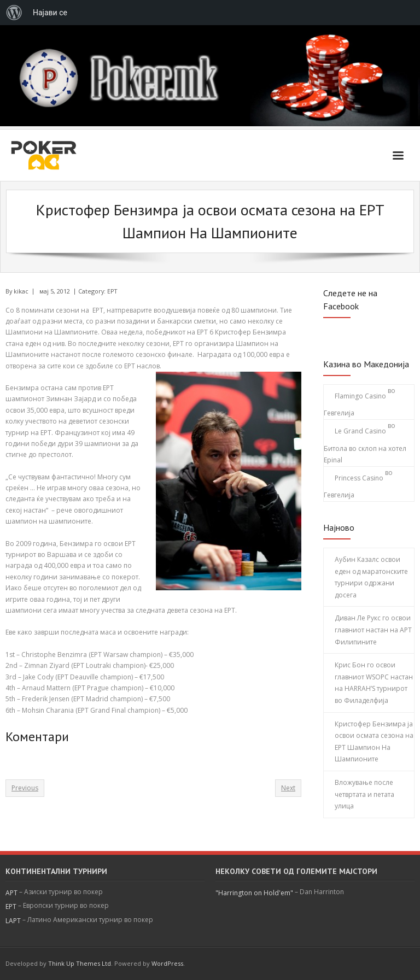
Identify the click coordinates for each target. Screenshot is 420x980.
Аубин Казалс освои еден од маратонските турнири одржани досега (371, 577)
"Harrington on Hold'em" (254, 893)
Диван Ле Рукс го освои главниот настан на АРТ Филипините (373, 630)
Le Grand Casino (360, 431)
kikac (21, 291)
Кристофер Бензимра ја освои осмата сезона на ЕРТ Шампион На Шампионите (374, 742)
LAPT (13, 921)
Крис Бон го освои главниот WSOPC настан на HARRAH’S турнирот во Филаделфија (374, 683)
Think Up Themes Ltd (80, 963)
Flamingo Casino (360, 396)
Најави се (50, 13)
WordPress (167, 963)
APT (11, 893)
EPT (112, 291)
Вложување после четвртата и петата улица (364, 794)
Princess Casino (359, 478)
